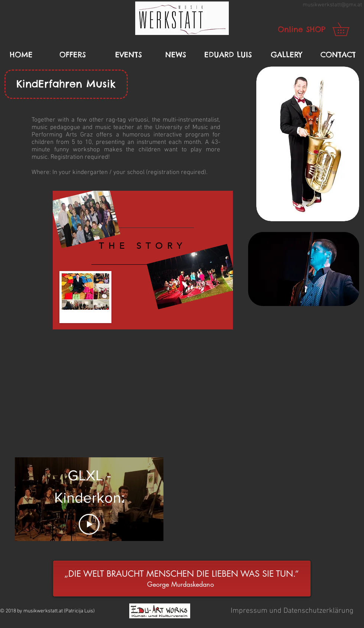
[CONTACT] (338, 55)
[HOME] (21, 55)
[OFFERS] (72, 55)
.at (359, 5)
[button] (182, 18)
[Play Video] (89, 524)
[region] (143, 260)
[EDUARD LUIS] (228, 55)
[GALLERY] (286, 55)
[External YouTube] (182, 396)
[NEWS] (176, 55)
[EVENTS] (129, 55)
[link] (347, 29)
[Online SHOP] (302, 29)
